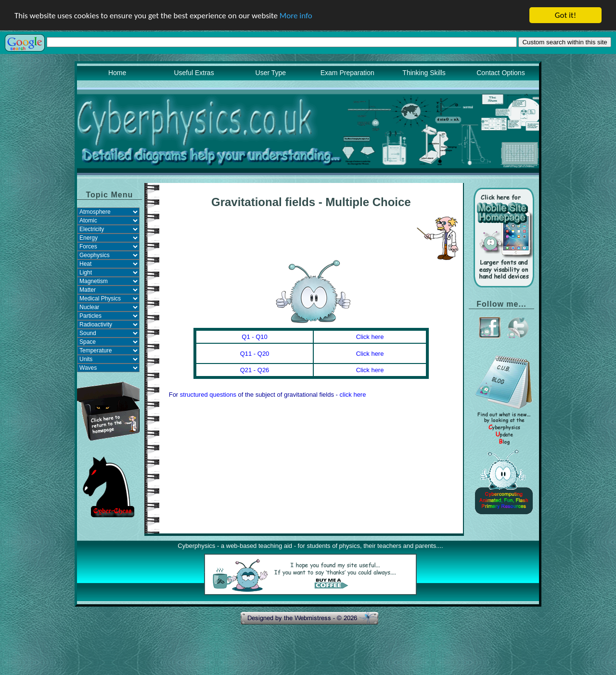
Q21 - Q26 (255, 370)
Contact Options (500, 73)
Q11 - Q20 (255, 354)
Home (117, 73)
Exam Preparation (347, 73)
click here (353, 395)
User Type (271, 73)
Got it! (565, 15)
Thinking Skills (424, 73)
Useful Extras (194, 73)
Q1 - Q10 (254, 337)
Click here (370, 337)
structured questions (208, 395)
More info (296, 15)
